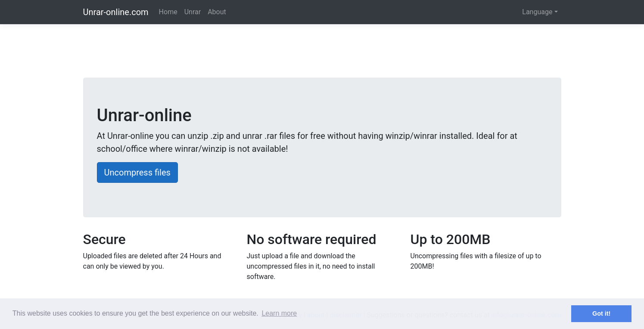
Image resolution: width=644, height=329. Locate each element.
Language (537, 12)
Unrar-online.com (116, 12)
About (217, 12)
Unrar (193, 12)
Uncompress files (137, 172)
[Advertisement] (322, 53)
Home (168, 12)
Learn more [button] (279, 313)
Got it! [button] (601, 313)
